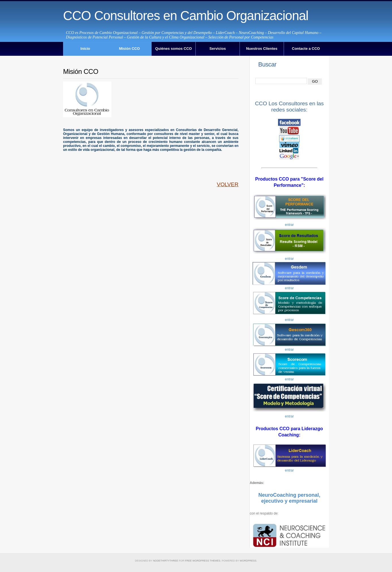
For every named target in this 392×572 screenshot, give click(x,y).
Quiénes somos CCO (174, 49)
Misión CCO (130, 49)
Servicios (218, 49)
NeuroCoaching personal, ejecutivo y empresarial (289, 498)
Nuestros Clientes (262, 49)
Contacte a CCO (306, 49)
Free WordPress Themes (203, 561)
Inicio (85, 49)
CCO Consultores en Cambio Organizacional (186, 16)
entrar (289, 225)
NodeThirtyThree (166, 561)
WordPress (248, 561)
